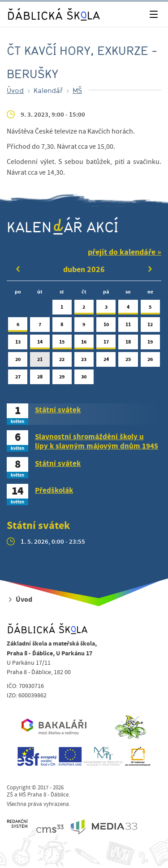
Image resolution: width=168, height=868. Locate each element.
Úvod (15, 90)
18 (128, 344)
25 (128, 361)
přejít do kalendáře (122, 252)
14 (40, 344)
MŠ (77, 90)
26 (150, 361)
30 (84, 379)
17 (106, 344)
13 (18, 344)
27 (18, 379)
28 (40, 379)
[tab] (84, 414)
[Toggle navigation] (153, 15)
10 (106, 326)
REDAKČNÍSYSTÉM (17, 824)
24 (106, 361)
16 (84, 344)
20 (18, 361)
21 (40, 361)
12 (150, 326)
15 (62, 344)
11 (128, 326)
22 (62, 361)
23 (84, 361)
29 (62, 379)
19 (150, 344)
